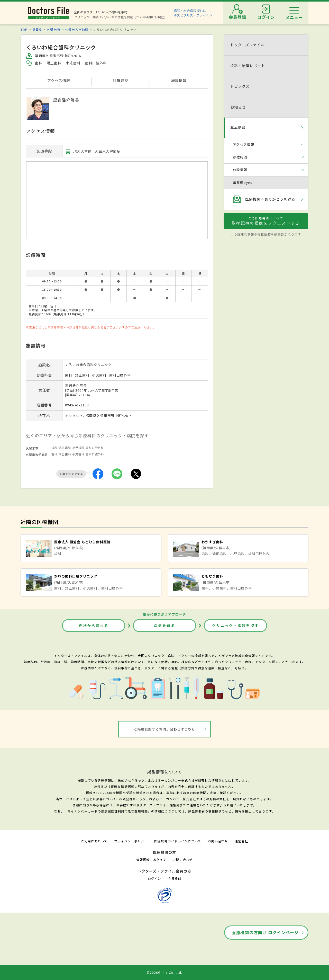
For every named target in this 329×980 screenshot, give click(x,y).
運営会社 (241, 841)
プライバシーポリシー (131, 841)
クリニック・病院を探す (235, 626)
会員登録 (175, 878)
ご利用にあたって (94, 841)
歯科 (54, 448)
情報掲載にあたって (151, 859)
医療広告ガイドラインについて (178, 841)
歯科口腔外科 (95, 448)
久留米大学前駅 (77, 29)
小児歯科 (78, 448)
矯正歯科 (65, 448)
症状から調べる (94, 626)
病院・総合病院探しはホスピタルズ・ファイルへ (193, 13)
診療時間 (121, 81)
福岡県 (37, 29)
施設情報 (179, 81)
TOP (24, 29)
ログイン (154, 878)
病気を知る (165, 626)
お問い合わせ (218, 841)
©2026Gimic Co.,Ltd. (164, 972)
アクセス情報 (59, 81)
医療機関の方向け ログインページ (265, 932)
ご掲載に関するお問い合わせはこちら (165, 729)
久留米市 (53, 29)
